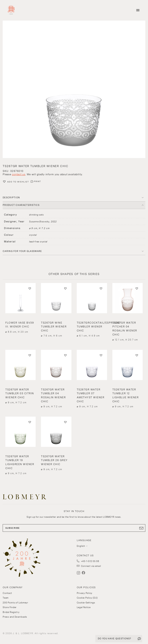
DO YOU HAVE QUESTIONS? (115, 639)
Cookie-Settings (86, 603)
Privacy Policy (85, 593)
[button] (74, 90)
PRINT (37, 181)
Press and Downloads (15, 617)
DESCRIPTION (11, 198)
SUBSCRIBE (74, 528)
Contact (7, 593)
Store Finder (10, 607)
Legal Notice (84, 607)
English (81, 546)
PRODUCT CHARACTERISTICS (21, 205)
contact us (19, 174)
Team (6, 598)
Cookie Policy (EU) (87, 598)
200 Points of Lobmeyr (15, 603)
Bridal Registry (11, 612)
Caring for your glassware (22, 251)
